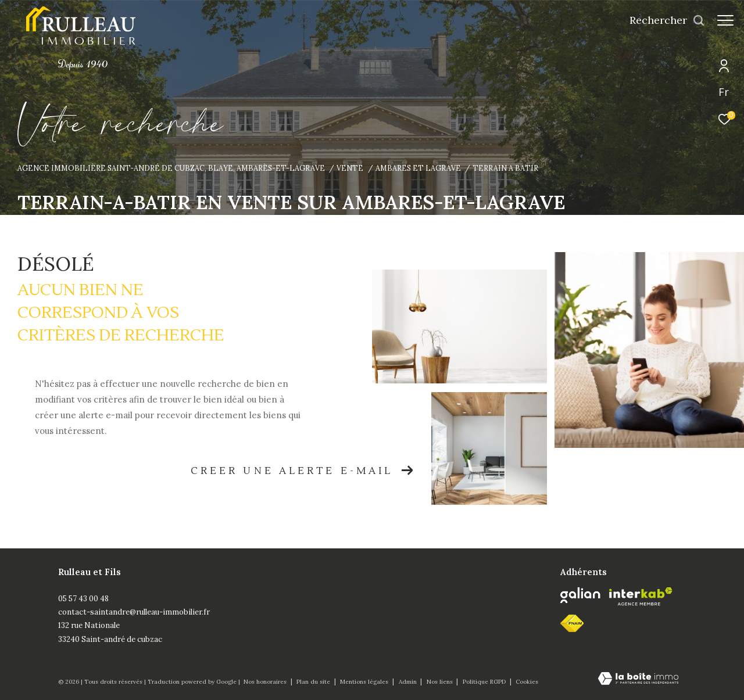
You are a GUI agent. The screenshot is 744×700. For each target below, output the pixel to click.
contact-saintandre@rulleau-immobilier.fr (134, 612)
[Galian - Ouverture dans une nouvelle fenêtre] (580, 595)
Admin (409, 682)
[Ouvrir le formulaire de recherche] (661, 20)
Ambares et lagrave (418, 168)
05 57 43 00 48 (83, 599)
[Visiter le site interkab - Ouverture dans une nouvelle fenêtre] (641, 597)
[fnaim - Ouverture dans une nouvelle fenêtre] (572, 623)
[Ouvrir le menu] (725, 20)
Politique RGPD (484, 682)
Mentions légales (365, 682)
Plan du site (314, 682)
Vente (350, 168)
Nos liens (441, 682)
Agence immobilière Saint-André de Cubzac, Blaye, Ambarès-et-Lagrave (171, 168)
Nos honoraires (266, 682)
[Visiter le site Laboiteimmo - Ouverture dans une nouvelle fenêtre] (638, 679)
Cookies (527, 682)
